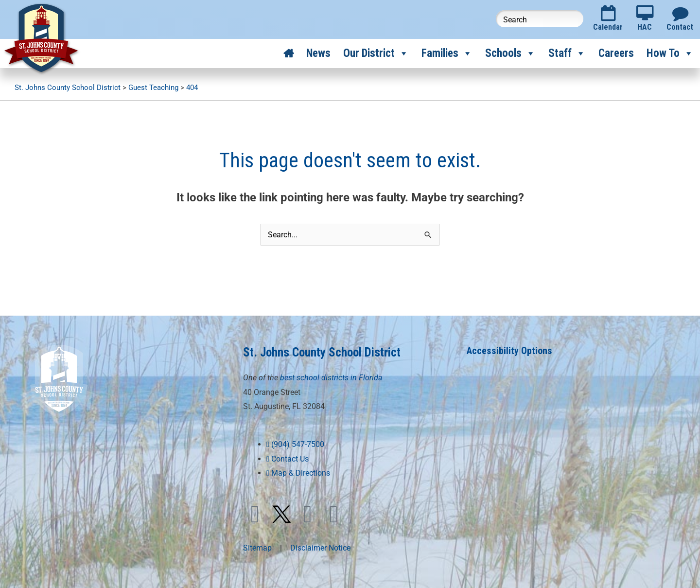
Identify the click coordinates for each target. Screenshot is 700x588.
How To (670, 53)
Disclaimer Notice (320, 548)
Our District (376, 53)
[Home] (289, 53)
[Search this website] (540, 19)
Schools (510, 53)
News (318, 53)
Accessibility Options (509, 351)
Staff (567, 53)
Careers (616, 53)
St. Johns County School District (322, 352)
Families (447, 53)
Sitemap (257, 548)
